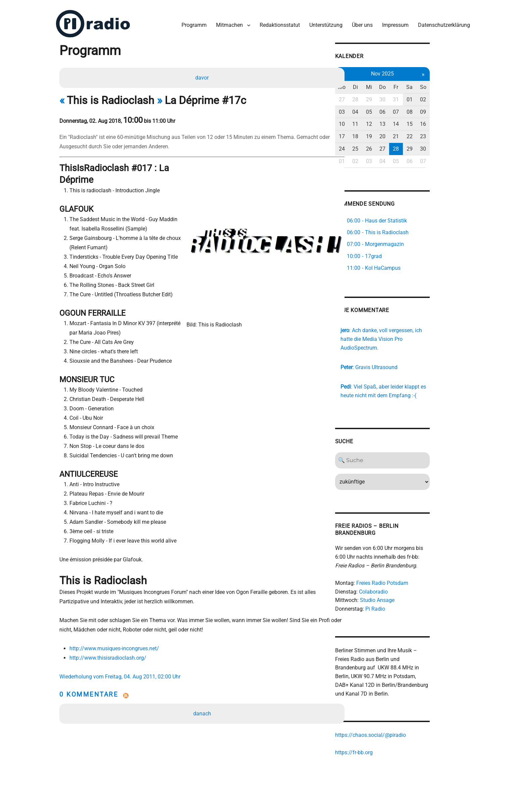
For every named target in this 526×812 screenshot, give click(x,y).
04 (385, 109)
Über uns (361, 23)
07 (428, 109)
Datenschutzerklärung (442, 23)
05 (400, 109)
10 (371, 121)
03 (371, 109)
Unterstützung (324, 23)
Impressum (394, 23)
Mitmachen (228, 23)
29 (400, 97)
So (457, 84)
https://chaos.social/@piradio (399, 725)
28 (385, 97)
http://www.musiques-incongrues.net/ (116, 638)
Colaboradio (402, 581)
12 (400, 121)
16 (457, 121)
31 (428, 97)
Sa (443, 84)
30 (414, 97)
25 (385, 146)
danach (203, 703)
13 (414, 121)
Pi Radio (404, 598)
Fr (428, 84)
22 (443, 134)
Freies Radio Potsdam (411, 572)
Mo (371, 84)
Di (385, 84)
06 (414, 109)
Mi (400, 84)
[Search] (414, 449)
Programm (192, 23)
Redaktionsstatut (278, 23)
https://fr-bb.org (382, 742)
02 (457, 97)
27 (371, 97)
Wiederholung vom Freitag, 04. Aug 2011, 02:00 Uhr (122, 666)
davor (203, 76)
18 (385, 134)
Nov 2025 (414, 71)
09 (457, 109)
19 (400, 134)
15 (443, 121)
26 (400, 146)
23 (457, 134)
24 (371, 146)
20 (414, 134)
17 (371, 134)
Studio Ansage (406, 589)
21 (428, 134)
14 (428, 121)
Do (414, 84)
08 (443, 109)
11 (385, 121)
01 (443, 97)
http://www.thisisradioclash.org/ (109, 647)
